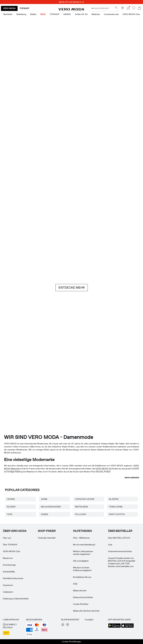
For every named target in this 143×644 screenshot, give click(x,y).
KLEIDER (11, 507)
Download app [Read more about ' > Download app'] (9, 565)
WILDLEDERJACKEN (51, 507)
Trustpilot (89, 620)
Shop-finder (47, 531)
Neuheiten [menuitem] (8, 14)
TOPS (10, 514)
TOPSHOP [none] (24, 8)
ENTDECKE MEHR (72, 288)
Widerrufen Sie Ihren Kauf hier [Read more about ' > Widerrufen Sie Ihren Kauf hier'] (86, 611)
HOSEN (44, 514)
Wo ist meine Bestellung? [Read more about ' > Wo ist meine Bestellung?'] (84, 545)
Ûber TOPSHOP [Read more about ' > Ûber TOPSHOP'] (10, 545)
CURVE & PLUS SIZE (85, 499)
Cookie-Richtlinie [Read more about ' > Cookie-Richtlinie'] (81, 604)
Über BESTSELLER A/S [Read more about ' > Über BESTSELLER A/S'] (119, 538)
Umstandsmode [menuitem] (111, 14)
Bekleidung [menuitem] (21, 14)
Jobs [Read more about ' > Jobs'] (110, 545)
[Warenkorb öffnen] (139, 8)
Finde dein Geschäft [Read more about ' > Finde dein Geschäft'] (47, 538)
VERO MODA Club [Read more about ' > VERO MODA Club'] (11, 551)
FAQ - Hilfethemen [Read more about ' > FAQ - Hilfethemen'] (81, 538)
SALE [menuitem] (43, 14)
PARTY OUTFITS (117, 514)
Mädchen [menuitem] (96, 14)
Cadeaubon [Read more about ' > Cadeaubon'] (8, 592)
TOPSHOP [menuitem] (55, 14)
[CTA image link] (11, 111)
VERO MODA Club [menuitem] (131, 14)
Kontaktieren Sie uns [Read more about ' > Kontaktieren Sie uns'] (82, 577)
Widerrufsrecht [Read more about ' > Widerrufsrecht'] (80, 591)
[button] (13, 626)
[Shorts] (84, 111)
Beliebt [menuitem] (33, 14)
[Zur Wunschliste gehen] (134, 9)
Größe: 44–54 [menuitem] (81, 14)
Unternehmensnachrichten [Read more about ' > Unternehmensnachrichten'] (120, 551)
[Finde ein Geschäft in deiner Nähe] (123, 9)
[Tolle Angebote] (108, 61)
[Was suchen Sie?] (116, 8)
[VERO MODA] (72, 10)
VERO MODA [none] (9, 8)
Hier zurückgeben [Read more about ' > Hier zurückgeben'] (81, 561)
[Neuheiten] (35, 60)
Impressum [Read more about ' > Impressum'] (8, 585)
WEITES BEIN (81, 507)
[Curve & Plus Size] (100, 401)
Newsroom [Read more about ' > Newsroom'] (8, 558)
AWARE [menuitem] (67, 14)
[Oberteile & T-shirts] (59, 111)
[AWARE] (71, 401)
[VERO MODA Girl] (43, 401)
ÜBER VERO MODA (15, 531)
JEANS (44, 499)
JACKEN (11, 499)
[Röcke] (108, 111)
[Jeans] (120, 236)
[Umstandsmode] (14, 401)
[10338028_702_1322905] (108, 339)
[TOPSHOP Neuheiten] (129, 401)
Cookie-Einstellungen (71, 642)
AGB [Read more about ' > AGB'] (75, 584)
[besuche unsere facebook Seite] (63, 625)
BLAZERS (114, 499)
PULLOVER (81, 514)
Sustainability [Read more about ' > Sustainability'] (9, 572)
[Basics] (35, 339)
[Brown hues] (71, 236)
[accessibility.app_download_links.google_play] (114, 627)
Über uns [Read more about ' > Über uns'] (7, 538)
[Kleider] (35, 111)
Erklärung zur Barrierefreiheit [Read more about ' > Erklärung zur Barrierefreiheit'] (16, 599)
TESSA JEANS (116, 507)
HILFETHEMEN (82, 531)
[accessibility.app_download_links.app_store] (127, 627)
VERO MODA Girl (104, 469)
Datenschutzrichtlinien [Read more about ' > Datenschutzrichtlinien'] (83, 597)
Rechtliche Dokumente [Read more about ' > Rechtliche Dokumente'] (13, 578)
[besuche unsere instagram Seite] (68, 625)
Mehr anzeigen (132, 478)
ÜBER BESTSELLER (120, 531)
